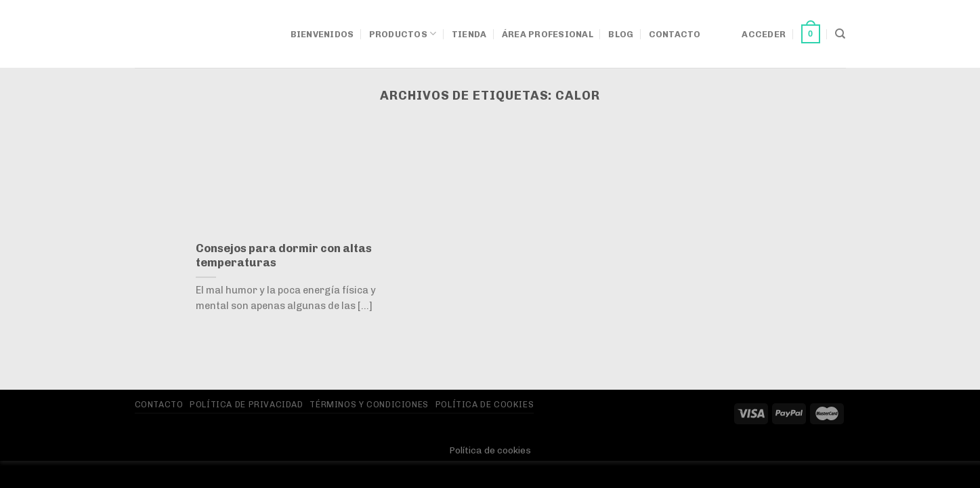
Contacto (675, 34)
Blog (621, 34)
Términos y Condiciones (369, 404)
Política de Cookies (485, 404)
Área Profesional (548, 34)
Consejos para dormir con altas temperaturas (284, 256)
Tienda (469, 34)
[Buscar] (840, 34)
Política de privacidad (246, 404)
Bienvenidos (322, 34)
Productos (403, 34)
